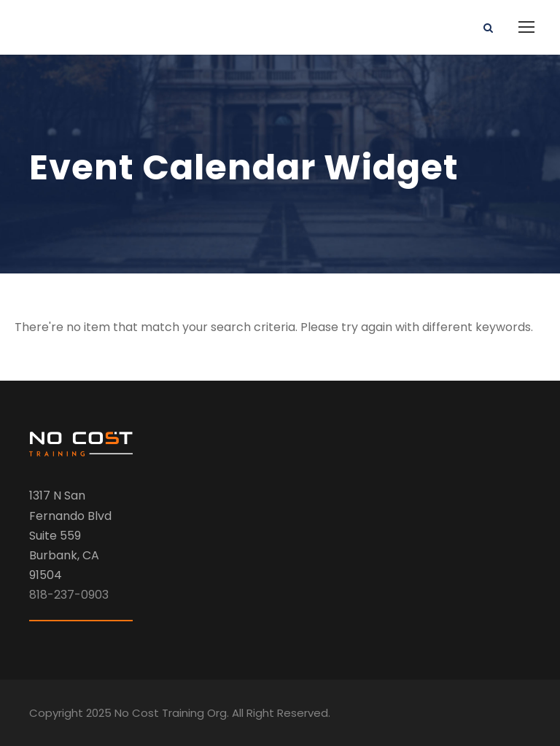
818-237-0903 (69, 595)
